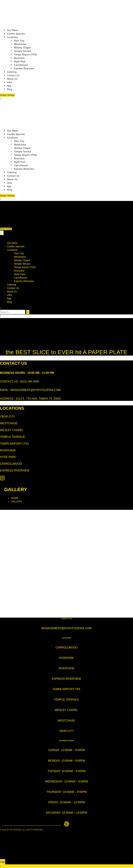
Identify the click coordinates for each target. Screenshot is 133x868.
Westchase (20, 44)
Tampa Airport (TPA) (25, 54)
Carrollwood (21, 65)
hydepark (66, 658)
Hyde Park (20, 61)
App (9, 86)
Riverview (19, 58)
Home (15, 498)
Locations (12, 37)
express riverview (66, 679)
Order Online (7, 95)
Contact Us (13, 75)
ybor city (66, 731)
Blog (10, 89)
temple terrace (66, 700)
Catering (12, 72)
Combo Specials (16, 34)
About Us (12, 79)
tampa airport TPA (66, 689)
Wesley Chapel (22, 48)
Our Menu (13, 30)
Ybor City (19, 41)
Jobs (10, 82)
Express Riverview (24, 68)
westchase (66, 721)
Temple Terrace (22, 51)
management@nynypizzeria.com (66, 628)
